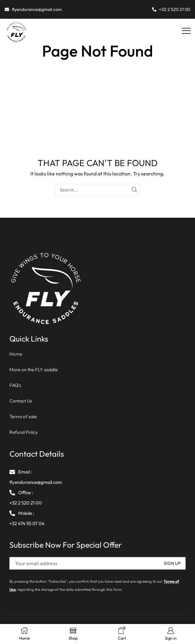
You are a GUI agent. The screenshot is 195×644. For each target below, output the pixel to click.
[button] (186, 31)
